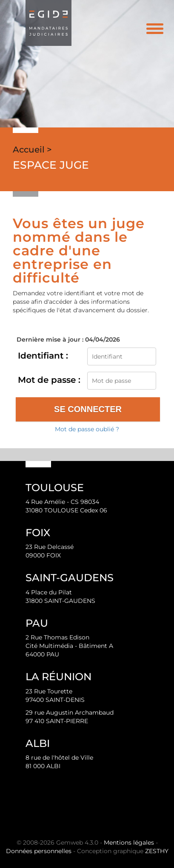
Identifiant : (43, 356)
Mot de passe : (49, 380)
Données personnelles (39, 851)
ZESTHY (157, 851)
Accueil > (32, 150)
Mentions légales (129, 843)
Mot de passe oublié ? (87, 429)
